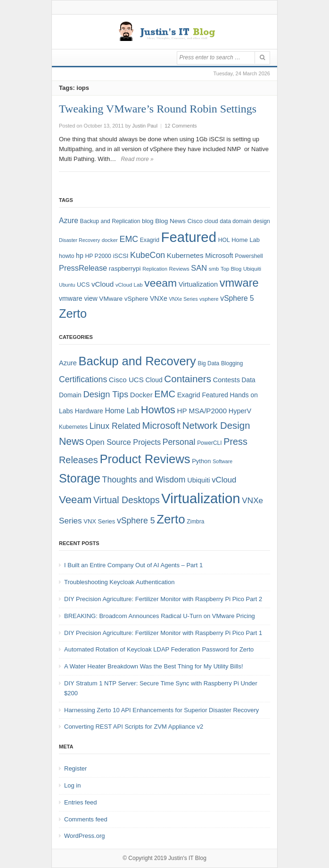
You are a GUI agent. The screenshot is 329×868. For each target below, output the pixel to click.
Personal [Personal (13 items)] (179, 442)
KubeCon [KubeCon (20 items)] (148, 255)
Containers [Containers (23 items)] (188, 379)
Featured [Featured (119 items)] (189, 237)
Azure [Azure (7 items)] (68, 363)
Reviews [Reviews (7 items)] (179, 269)
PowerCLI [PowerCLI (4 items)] (209, 443)
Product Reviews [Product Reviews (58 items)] (145, 459)
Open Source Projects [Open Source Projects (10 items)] (123, 442)
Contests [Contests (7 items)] (226, 380)
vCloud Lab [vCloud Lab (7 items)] (129, 285)
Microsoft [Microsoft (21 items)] (161, 426)
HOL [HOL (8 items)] (224, 240)
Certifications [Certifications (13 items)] (83, 379)
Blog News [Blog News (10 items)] (170, 221)
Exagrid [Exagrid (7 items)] (189, 395)
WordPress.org (84, 836)
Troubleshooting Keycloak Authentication (119, 582)
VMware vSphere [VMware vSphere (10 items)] (123, 299)
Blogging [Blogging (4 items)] (232, 363)
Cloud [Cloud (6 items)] (154, 380)
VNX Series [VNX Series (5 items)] (99, 521)
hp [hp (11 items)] (80, 256)
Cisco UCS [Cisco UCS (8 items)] (126, 380)
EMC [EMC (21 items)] (165, 394)
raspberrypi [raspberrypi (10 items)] (125, 269)
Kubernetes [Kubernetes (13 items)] (185, 255)
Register (75, 768)
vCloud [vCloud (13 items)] (103, 284)
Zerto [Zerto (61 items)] (171, 519)
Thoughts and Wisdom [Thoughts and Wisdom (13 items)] (144, 480)
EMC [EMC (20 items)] (129, 239)
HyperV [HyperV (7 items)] (240, 411)
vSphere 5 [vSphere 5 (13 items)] (136, 521)
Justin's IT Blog (187, 858)
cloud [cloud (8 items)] (211, 221)
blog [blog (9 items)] (148, 221)
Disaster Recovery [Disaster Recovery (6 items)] (79, 240)
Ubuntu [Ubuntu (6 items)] (67, 285)
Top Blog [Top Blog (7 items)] (231, 269)
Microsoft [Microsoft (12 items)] (219, 256)
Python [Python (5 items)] (201, 461)
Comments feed (86, 819)
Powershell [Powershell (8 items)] (249, 256)
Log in (72, 785)
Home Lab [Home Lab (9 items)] (246, 240)
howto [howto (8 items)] (66, 256)
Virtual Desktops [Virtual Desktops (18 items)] (127, 500)
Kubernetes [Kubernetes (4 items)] (73, 427)
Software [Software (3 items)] (222, 461)
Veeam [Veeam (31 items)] (75, 500)
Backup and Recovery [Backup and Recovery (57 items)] (137, 361)
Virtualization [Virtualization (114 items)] (201, 498)
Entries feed (80, 802)
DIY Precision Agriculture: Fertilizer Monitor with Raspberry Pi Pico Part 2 (163, 599)
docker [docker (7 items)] (110, 240)
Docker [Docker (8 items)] (141, 395)
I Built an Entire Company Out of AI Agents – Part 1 (133, 565)
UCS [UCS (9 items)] (83, 285)
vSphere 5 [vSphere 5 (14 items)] (237, 298)
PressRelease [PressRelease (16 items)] (83, 268)
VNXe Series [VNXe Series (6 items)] (183, 299)
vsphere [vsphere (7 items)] (209, 299)
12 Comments (181, 126)
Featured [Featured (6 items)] (215, 395)
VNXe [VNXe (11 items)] (159, 298)
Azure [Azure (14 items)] (69, 221)
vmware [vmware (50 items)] (239, 283)
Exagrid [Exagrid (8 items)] (150, 240)
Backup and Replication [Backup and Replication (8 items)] (110, 221)
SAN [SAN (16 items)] (199, 268)
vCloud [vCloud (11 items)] (224, 480)
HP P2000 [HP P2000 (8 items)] (98, 256)
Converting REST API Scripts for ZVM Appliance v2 (134, 727)
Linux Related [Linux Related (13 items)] (115, 426)
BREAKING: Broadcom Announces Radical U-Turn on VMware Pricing (160, 616)
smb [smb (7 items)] (214, 269)
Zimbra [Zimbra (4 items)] (195, 522)
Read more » (137, 159)
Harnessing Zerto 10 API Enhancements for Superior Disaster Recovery (161, 710)
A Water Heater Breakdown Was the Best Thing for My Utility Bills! (154, 666)
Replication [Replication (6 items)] (155, 269)
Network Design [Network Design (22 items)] (216, 426)
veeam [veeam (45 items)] (160, 283)
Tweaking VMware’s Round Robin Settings (158, 109)
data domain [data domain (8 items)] (235, 221)
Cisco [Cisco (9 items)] (195, 221)
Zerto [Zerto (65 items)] (73, 313)
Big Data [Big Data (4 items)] (208, 363)
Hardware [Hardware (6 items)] (89, 411)
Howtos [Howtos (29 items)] (158, 410)
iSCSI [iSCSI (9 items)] (120, 256)
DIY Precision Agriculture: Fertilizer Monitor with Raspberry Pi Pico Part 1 (163, 633)
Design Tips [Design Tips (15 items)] (106, 394)
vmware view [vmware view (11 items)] (78, 298)
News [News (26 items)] (71, 442)
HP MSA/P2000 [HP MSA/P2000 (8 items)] (202, 411)
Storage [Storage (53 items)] (80, 478)
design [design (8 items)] (262, 221)
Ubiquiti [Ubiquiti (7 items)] (252, 269)
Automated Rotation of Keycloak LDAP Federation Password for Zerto (159, 649)
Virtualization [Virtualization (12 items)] (198, 284)
